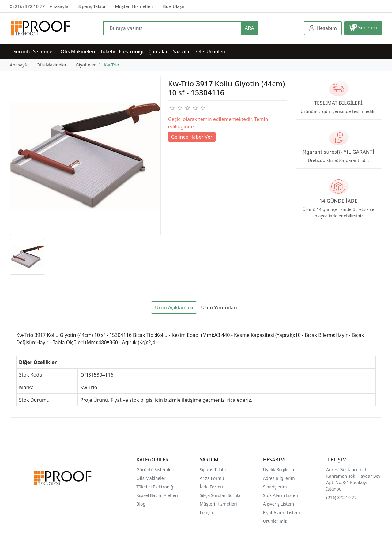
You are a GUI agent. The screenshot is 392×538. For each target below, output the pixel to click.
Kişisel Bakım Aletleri (157, 495)
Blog (141, 504)
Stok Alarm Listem (281, 495)
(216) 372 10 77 (341, 497)
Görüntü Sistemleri (155, 470)
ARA (249, 28)
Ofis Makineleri (151, 478)
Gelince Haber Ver (192, 137)
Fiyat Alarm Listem (282, 512)
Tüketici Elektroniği (155, 487)
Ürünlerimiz (275, 521)
